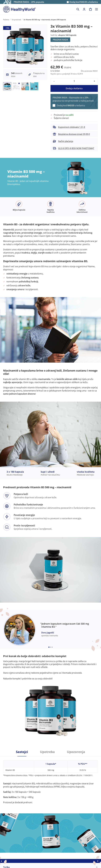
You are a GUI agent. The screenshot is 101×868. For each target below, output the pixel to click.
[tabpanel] (50, 780)
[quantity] (74, 81)
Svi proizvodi (16, 20)
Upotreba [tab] (47, 752)
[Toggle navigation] (97, 9)
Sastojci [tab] (22, 752)
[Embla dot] (49, 647)
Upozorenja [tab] (76, 752)
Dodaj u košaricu (74, 88)
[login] (84, 9)
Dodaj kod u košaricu (84, 2)
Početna (6, 20)
